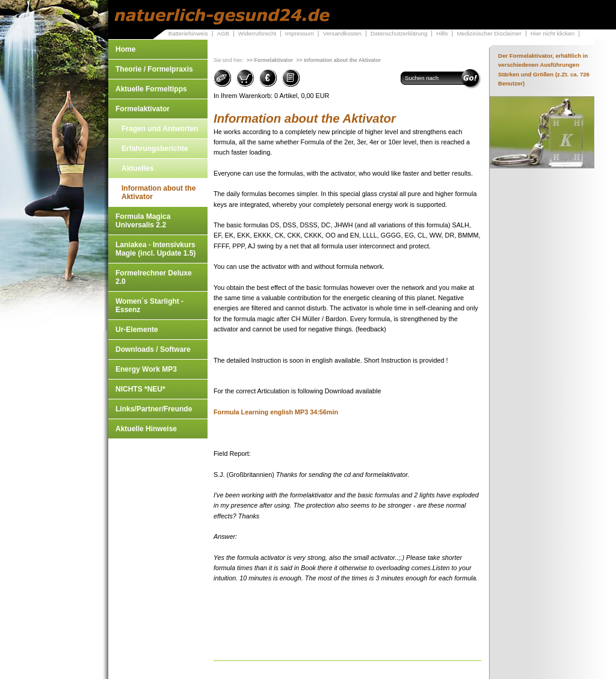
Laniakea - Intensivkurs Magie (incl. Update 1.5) (156, 249)
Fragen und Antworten (160, 129)
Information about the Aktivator (159, 192)
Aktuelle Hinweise (146, 429)
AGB (223, 33)
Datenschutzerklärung (399, 33)
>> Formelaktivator (270, 60)
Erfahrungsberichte (155, 149)
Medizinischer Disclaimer (489, 33)
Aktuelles (137, 168)
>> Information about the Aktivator (338, 60)
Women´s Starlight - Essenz (149, 306)
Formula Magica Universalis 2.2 (143, 221)
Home (125, 49)
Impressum (300, 33)
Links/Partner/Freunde (154, 409)
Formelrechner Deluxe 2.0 (154, 277)
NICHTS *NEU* (140, 389)
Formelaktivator (143, 109)
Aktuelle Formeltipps (151, 89)
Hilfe (442, 33)
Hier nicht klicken (553, 33)
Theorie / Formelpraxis (154, 69)
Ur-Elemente (137, 330)
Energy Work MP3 (146, 369)
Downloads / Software (153, 349)
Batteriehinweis (188, 33)
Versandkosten (342, 33)
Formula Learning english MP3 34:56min (276, 412)
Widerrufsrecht (257, 33)
